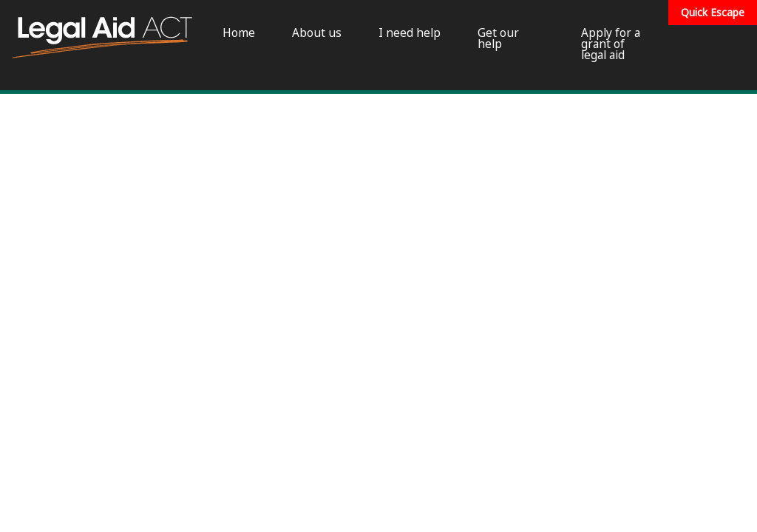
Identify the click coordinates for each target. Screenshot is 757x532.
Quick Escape (713, 12)
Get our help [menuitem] (498, 38)
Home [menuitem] (239, 33)
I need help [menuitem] (410, 33)
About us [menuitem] (317, 33)
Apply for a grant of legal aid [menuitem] (611, 44)
